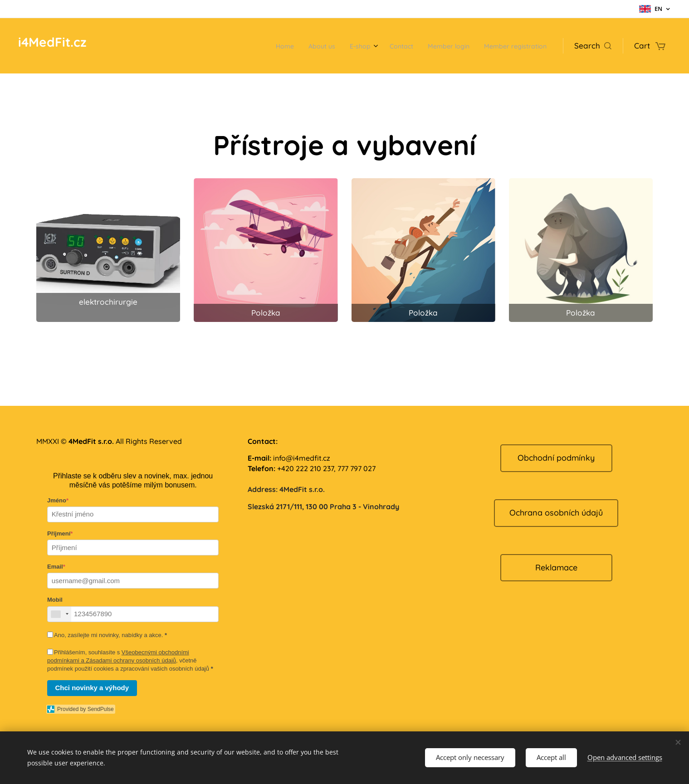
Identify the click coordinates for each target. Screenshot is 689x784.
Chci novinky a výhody (92, 688)
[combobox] (59, 614)
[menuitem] (246, 46)
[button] (593, 46)
